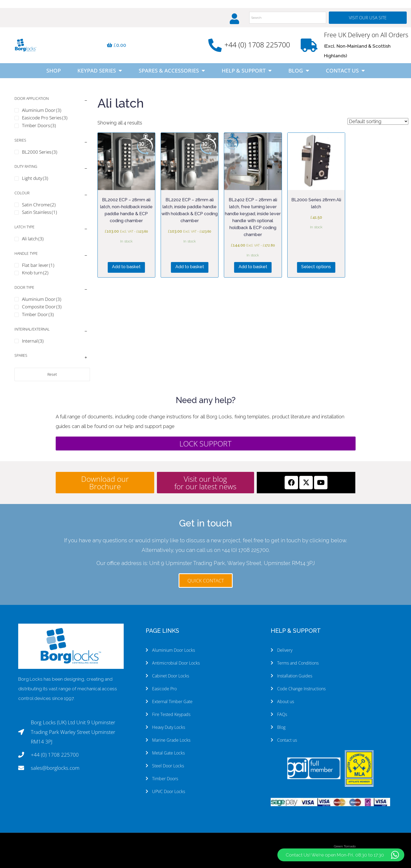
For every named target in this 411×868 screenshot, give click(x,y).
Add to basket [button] (126, 267)
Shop (54, 71)
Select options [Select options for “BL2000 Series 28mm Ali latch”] (316, 267)
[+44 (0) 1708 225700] (215, 45)
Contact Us (345, 71)
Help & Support (247, 71)
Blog (299, 71)
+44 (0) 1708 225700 (257, 45)
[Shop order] (378, 121)
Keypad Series (100, 71)
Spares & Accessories (172, 71)
